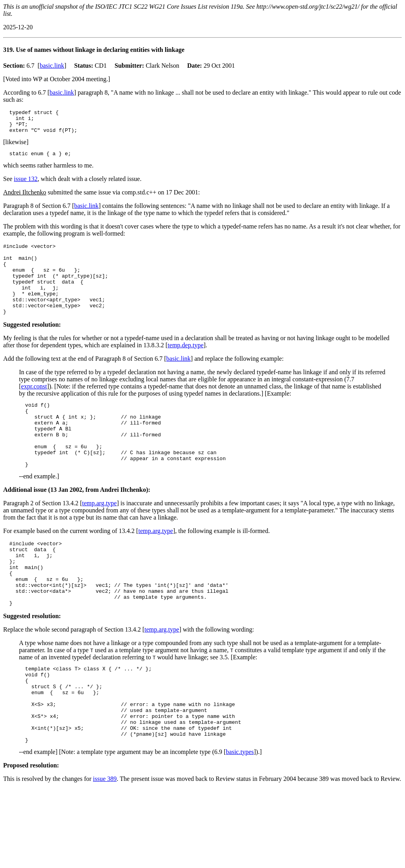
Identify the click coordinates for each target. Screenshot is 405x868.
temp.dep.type (186, 365)
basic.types (240, 814)
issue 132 (26, 185)
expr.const (34, 406)
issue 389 (105, 840)
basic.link (52, 66)
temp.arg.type (100, 536)
